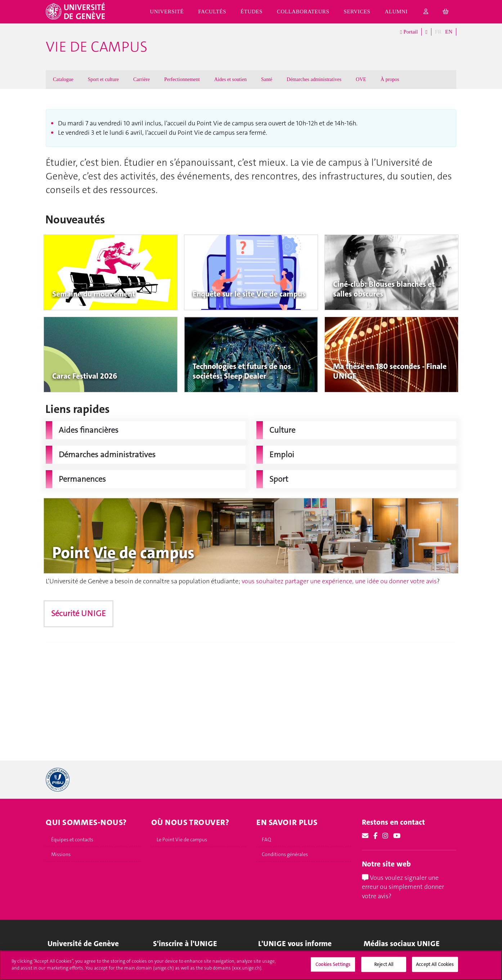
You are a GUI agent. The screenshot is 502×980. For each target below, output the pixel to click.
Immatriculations (172, 960)
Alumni (396, 12)
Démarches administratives (314, 79)
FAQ (266, 839)
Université (167, 12)
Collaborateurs (303, 12)
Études (252, 12)
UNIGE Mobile (274, 960)
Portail (409, 32)
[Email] (365, 836)
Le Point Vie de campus (182, 839)
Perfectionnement (182, 79)
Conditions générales (285, 854)
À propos (390, 79)
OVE (361, 79)
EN (449, 32)
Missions (61, 854)
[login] (426, 12)
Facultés (212, 12)
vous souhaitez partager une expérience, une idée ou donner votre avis (339, 581)
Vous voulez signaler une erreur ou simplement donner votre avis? (403, 887)
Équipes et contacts (72, 839)
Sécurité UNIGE (79, 613)
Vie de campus (97, 47)
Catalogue (63, 79)
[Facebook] (375, 836)
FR (438, 32)
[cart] (446, 12)
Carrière (142, 79)
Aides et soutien (230, 79)
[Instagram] (385, 836)
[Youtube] (397, 836)
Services (357, 12)
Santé (267, 79)
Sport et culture (103, 79)
